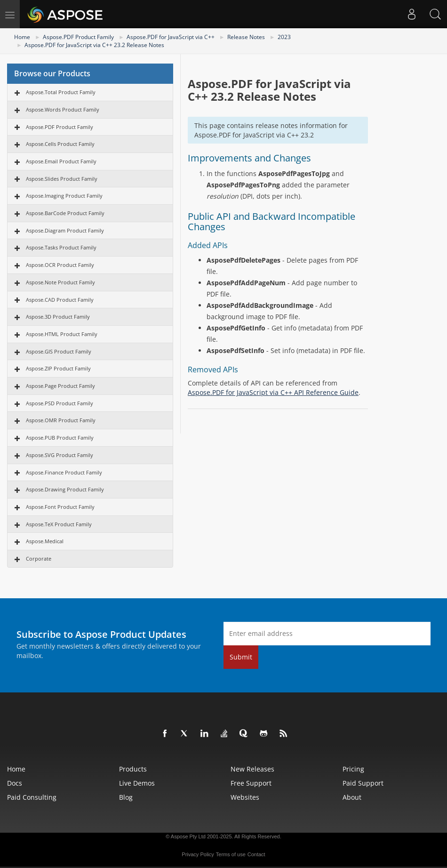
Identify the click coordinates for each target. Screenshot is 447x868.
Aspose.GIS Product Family (59, 351)
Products (133, 769)
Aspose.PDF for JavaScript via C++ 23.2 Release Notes (94, 45)
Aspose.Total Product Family (61, 92)
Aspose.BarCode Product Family (65, 213)
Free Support (251, 783)
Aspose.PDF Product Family (78, 37)
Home (22, 37)
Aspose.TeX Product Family (59, 524)
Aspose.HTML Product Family (62, 334)
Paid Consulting (32, 797)
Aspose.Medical (45, 541)
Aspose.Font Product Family (60, 507)
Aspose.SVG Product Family (60, 455)
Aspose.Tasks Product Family (61, 247)
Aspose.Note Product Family (60, 282)
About (352, 797)
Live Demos (137, 783)
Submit (241, 657)
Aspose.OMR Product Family (61, 420)
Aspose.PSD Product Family (60, 403)
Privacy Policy (198, 854)
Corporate (39, 559)
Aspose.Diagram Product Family (65, 230)
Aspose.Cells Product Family (60, 144)
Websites (245, 797)
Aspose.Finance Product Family (64, 472)
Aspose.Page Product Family (60, 386)
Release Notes (246, 37)
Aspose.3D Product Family (58, 317)
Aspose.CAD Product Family (60, 300)
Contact (256, 854)
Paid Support (363, 783)
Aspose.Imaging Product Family (64, 196)
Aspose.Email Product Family (61, 161)
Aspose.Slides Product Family (62, 179)
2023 (284, 37)
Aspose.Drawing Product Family (65, 489)
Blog (126, 797)
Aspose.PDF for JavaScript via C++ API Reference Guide (273, 392)
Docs (15, 783)
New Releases (252, 769)
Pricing (353, 769)
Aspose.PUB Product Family (60, 438)
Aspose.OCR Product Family (60, 265)
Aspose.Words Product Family (63, 109)
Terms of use (231, 854)
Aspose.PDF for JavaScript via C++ (171, 37)
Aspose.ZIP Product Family (58, 368)
